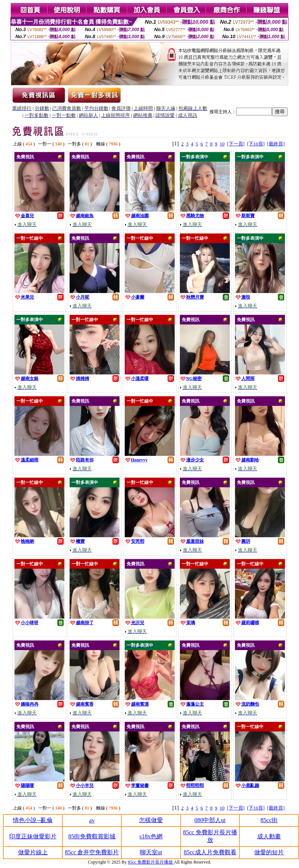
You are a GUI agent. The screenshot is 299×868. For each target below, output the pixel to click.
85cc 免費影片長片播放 (151, 862)
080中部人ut (210, 820)
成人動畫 (269, 836)
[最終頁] (276, 144)
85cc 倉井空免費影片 (92, 852)
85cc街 (269, 820)
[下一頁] (236, 144)
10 (222, 144)
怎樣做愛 (151, 820)
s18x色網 (151, 836)
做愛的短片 (269, 852)
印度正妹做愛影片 (33, 836)
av (92, 820)
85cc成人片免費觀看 (210, 852)
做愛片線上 (33, 852)
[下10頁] (256, 144)
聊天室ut (151, 852)
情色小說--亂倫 (33, 820)
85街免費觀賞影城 (92, 836)
